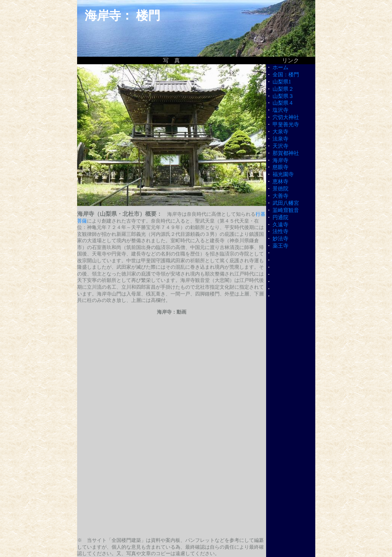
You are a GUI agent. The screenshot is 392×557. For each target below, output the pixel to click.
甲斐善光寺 (286, 125)
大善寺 (280, 196)
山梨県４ (283, 103)
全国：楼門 (286, 75)
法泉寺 (280, 139)
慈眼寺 (280, 167)
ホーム (280, 67)
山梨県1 (282, 82)
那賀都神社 (286, 153)
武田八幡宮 (286, 203)
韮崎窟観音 (286, 210)
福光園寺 (283, 174)
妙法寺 (280, 239)
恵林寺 (280, 182)
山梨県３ (283, 96)
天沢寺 (280, 146)
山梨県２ (283, 89)
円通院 (280, 217)
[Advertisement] (172, 479)
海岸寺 (280, 160)
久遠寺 (280, 225)
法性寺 (280, 231)
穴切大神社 (286, 117)
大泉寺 (280, 132)
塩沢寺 (280, 110)
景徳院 (280, 189)
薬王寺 (280, 246)
